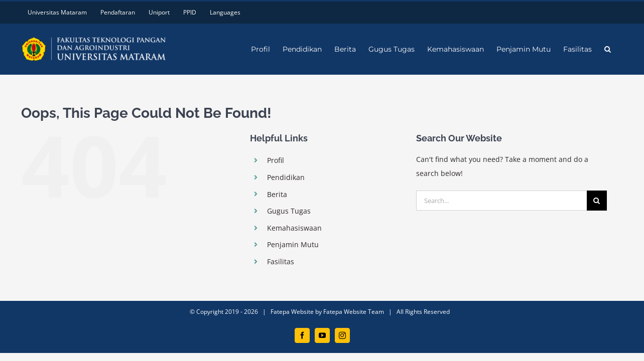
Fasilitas (281, 261)
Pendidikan (286, 177)
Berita (277, 194)
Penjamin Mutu (293, 244)
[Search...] (501, 201)
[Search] (597, 201)
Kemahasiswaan (294, 228)
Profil (276, 160)
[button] (620, 49)
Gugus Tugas (289, 211)
